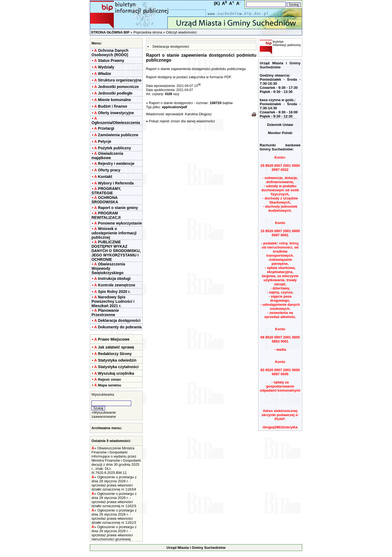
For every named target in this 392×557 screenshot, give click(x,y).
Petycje (105, 141)
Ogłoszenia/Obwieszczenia (116, 123)
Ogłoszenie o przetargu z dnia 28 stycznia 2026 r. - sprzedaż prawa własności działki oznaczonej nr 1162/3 (114, 500)
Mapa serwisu (110, 385)
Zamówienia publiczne (118, 135)
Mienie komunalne (114, 100)
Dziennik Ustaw (280, 125)
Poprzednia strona (148, 32)
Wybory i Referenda (116, 183)
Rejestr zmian (110, 379)
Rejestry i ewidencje (116, 164)
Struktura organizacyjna (120, 80)
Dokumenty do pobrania (120, 327)
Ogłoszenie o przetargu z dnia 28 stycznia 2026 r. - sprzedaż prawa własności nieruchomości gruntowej (114, 533)
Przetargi (106, 128)
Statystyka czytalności (118, 367)
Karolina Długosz (198, 114)
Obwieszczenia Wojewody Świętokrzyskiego (108, 268)
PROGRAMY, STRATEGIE (106, 191)
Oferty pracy (109, 170)
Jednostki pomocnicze (118, 87)
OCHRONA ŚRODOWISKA (105, 200)
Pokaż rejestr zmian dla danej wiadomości (182, 121)
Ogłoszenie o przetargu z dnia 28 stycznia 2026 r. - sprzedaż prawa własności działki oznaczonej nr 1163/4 (114, 483)
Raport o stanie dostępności (171, 103)
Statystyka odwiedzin (117, 360)
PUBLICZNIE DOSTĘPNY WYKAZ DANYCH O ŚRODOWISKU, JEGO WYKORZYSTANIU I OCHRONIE (116, 251)
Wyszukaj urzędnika (116, 373)
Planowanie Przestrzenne (105, 313)
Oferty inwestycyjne (116, 113)
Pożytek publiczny (114, 148)
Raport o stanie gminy (118, 208)
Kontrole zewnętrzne (117, 285)
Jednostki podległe (115, 93)
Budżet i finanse (113, 106)
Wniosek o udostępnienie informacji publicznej (114, 233)
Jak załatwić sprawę (116, 347)
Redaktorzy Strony (115, 354)
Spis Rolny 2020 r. (114, 292)
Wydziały (106, 67)
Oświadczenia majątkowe (107, 156)
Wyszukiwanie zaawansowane (104, 414)
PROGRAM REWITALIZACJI (106, 215)
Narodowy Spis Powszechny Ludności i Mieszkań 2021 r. (113, 301)
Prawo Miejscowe (114, 339)
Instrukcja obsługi (114, 278)
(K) (217, 3)
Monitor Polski (280, 133)
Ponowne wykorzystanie (120, 223)
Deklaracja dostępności (119, 320)
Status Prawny (111, 60)
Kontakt (105, 177)
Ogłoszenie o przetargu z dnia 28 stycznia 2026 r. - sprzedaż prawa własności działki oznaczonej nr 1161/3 (114, 516)
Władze (105, 74)
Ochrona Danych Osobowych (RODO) (110, 53)
